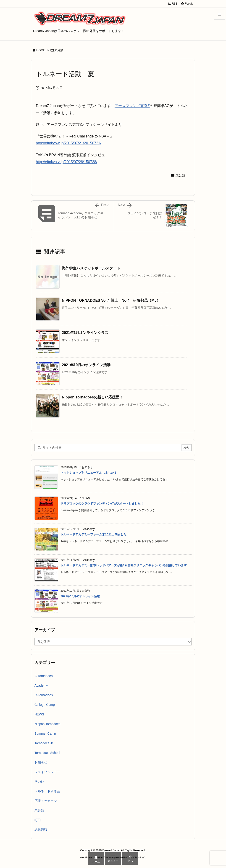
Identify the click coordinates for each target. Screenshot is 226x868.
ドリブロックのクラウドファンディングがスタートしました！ (102, 504)
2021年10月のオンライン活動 (86, 365)
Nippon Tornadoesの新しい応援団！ (92, 397)
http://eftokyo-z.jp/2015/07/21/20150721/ (68, 143)
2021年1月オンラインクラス (85, 333)
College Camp (45, 705)
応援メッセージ (46, 801)
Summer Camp (45, 734)
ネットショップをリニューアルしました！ (89, 473)
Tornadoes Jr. (44, 743)
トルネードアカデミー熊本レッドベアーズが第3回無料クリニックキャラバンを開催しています (124, 565)
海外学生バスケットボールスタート (91, 268)
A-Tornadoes (43, 676)
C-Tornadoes (44, 695)
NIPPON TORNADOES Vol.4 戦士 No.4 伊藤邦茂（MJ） (111, 300)
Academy (41, 685)
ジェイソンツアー (47, 772)
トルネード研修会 (47, 791)
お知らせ (41, 762)
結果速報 (41, 830)
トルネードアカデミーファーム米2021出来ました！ (95, 534)
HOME (41, 50)
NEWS (39, 714)
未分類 (59, 50)
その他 (39, 782)
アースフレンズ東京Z (132, 106)
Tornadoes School (47, 753)
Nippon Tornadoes (47, 724)
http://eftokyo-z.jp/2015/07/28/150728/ (67, 162)
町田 (38, 820)
